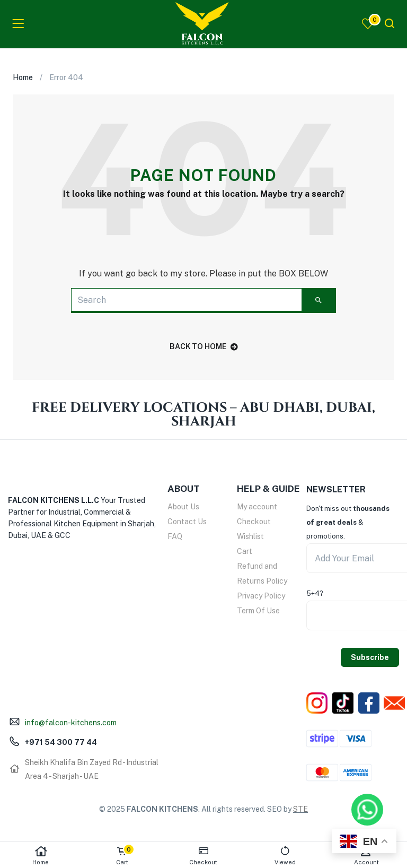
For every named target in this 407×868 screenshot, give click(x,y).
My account (257, 507)
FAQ (175, 536)
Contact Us (187, 522)
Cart (245, 551)
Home (41, 856)
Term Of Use (258, 611)
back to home (204, 346)
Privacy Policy (261, 596)
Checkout (254, 522)
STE (300, 809)
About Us (183, 507)
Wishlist (250, 536)
